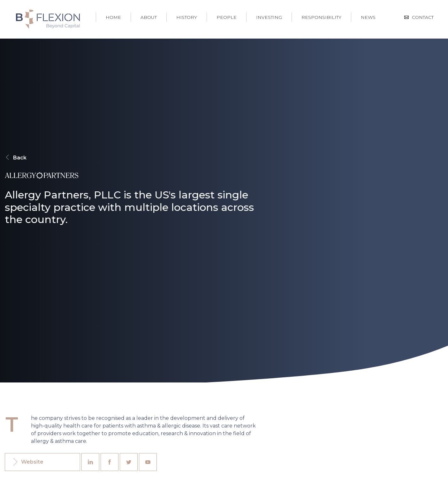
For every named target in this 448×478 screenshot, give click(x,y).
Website (27, 462)
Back (16, 158)
